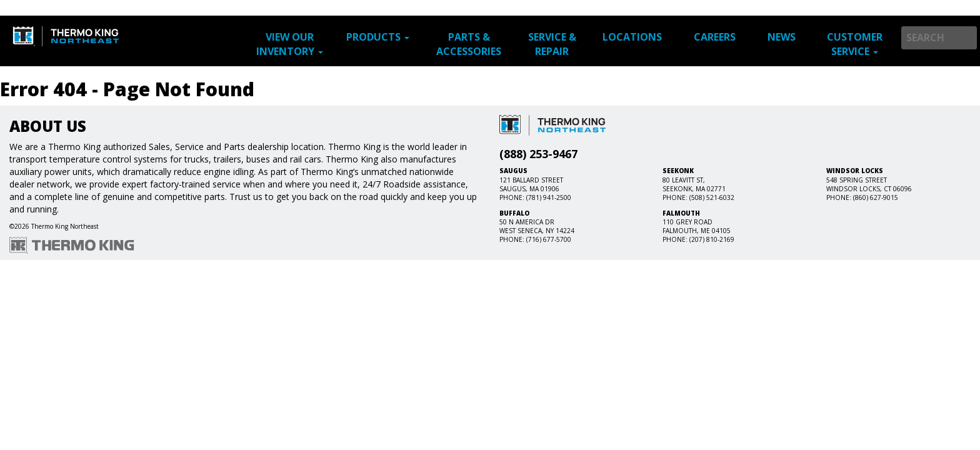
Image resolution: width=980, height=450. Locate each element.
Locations (632, 37)
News (782, 37)
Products (378, 37)
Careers (715, 37)
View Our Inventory (290, 44)
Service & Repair (552, 44)
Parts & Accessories (469, 44)
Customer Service (855, 44)
